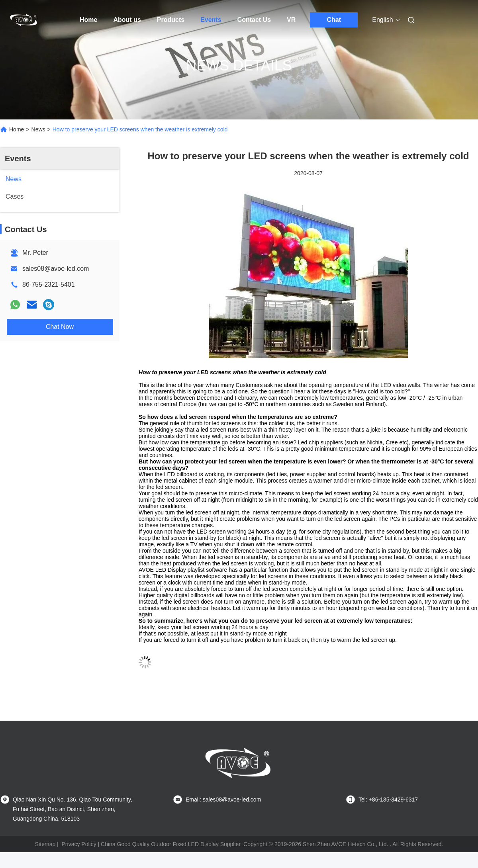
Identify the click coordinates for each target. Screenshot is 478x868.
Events (211, 20)
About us (127, 20)
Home (88, 20)
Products (171, 20)
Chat (334, 20)
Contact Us (254, 20)
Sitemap (45, 844)
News (38, 129)
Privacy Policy (79, 844)
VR (291, 20)
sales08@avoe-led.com (56, 269)
